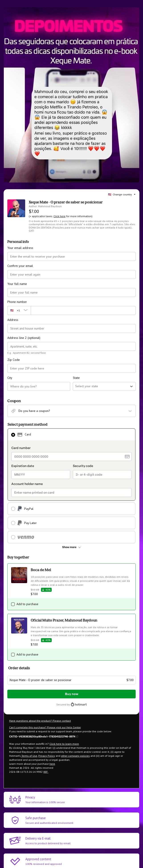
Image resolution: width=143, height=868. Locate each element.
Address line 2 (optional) (24, 338)
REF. (46, 772)
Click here (59, 216)
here (52, 764)
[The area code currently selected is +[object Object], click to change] (19, 310)
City (10, 378)
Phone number (17, 302)
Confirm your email (20, 266)
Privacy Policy (47, 756)
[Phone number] (83, 310)
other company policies (75, 756)
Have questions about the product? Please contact (40, 721)
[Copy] (44, 736)
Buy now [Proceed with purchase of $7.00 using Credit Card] (72, 694)
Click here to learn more (64, 744)
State (76, 378)
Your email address (20, 248)
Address (13, 320)
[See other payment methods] (71, 547)
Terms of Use (29, 756)
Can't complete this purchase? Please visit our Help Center (45, 727)
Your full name (17, 284)
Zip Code (14, 360)
